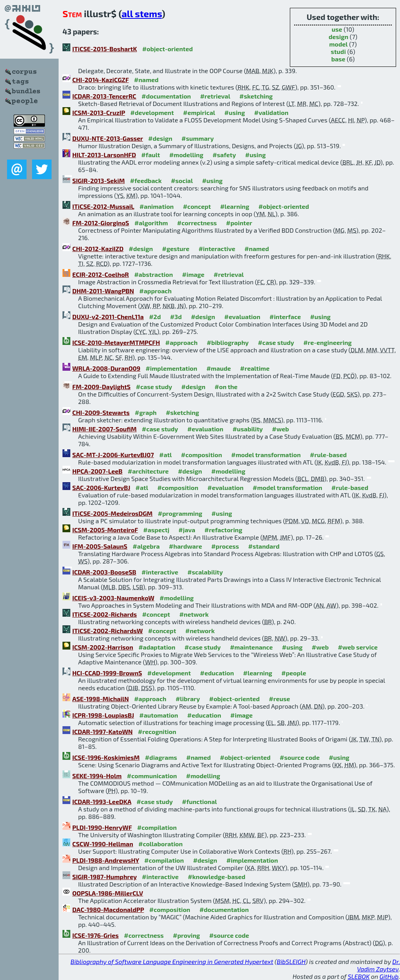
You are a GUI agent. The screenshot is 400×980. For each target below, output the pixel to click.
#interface (285, 317)
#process (225, 546)
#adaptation (157, 647)
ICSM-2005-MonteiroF (105, 530)
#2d (155, 317)
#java (187, 530)
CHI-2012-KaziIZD (98, 249)
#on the (226, 387)
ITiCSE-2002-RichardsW (108, 631)
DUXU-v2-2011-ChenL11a (108, 317)
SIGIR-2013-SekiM (98, 180)
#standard (264, 546)
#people (294, 673)
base (338, 59)
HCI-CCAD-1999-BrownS (107, 673)
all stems (142, 13)
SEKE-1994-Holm (97, 776)
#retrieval (215, 96)
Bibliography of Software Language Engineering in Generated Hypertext (172, 961)
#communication (152, 776)
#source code (300, 757)
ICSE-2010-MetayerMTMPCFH (116, 342)
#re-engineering (327, 342)
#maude (219, 368)
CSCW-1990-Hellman (103, 844)
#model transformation (266, 455)
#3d (176, 317)
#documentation (166, 96)
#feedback (146, 180)
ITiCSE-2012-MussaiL (103, 206)
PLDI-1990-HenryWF (102, 827)
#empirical (199, 112)
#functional (200, 801)
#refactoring (223, 530)
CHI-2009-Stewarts (101, 412)
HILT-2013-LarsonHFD (104, 155)
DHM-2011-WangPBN (103, 291)
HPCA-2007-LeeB (97, 471)
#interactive (217, 249)
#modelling (186, 155)
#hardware (185, 546)
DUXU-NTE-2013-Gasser (108, 138)
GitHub (389, 976)
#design (160, 138)
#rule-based (328, 455)
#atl (165, 455)
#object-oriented (168, 49)
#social (182, 180)
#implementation (171, 368)
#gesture (176, 249)
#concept (197, 206)
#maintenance (252, 647)
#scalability (205, 572)
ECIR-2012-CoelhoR (101, 274)
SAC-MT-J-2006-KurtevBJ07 (113, 455)
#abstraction (153, 274)
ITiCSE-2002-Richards (104, 614)
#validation (271, 112)
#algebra (146, 546)
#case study (276, 342)
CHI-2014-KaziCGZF (101, 80)
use (337, 29)
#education (217, 673)
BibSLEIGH (291, 961)
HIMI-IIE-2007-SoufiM (104, 429)
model (338, 44)
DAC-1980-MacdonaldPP (108, 909)
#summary (198, 138)
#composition (201, 455)
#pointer (239, 223)
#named (146, 80)
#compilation (157, 827)
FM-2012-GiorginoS (101, 223)
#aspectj (156, 530)
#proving (187, 935)
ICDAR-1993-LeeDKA (102, 801)
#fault (151, 155)
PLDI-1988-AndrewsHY (106, 860)
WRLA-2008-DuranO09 (106, 368)
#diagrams (161, 757)
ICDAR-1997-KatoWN (103, 731)
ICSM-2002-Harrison (103, 647)
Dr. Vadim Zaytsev (379, 965)
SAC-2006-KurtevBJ (101, 487)
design (338, 37)
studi (338, 51)
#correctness (197, 223)
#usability (248, 429)
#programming (180, 513)
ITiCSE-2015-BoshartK (104, 49)
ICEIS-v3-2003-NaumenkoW (113, 598)
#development (152, 112)
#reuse (279, 699)
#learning (235, 206)
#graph (146, 412)
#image (193, 274)
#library (187, 699)
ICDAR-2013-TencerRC (104, 96)
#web (280, 429)
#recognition (157, 731)
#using (235, 112)
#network (194, 614)
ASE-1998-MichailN (101, 699)
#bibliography (228, 342)
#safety (224, 155)
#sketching (256, 96)
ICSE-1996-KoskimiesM (106, 757)
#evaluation (242, 317)
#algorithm (151, 223)
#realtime (255, 368)
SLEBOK (359, 976)
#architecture (148, 471)
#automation (159, 715)
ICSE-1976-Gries (96, 935)
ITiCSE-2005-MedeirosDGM (112, 513)
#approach (156, 291)
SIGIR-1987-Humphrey (104, 877)
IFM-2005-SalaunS (100, 546)
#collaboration (160, 844)
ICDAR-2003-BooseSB (104, 572)
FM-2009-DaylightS (101, 387)
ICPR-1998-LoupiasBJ (103, 715)
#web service (358, 647)
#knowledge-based (217, 877)
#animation (157, 206)
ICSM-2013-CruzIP (99, 112)
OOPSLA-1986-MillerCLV (108, 893)
